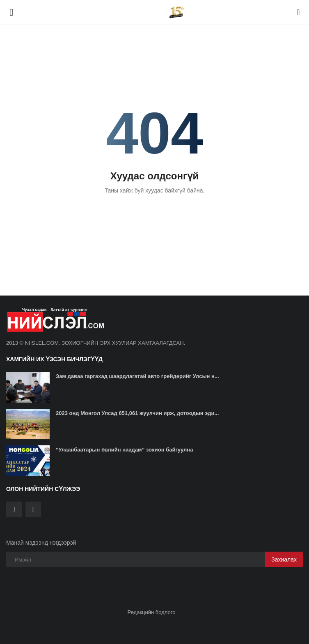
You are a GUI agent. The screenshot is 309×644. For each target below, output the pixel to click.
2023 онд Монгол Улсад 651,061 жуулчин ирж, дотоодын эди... (137, 413)
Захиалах (284, 559)
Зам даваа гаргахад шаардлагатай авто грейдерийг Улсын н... (137, 376)
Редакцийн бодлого (152, 612)
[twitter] (14, 509)
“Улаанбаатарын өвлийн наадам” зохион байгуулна (124, 450)
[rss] (33, 509)
